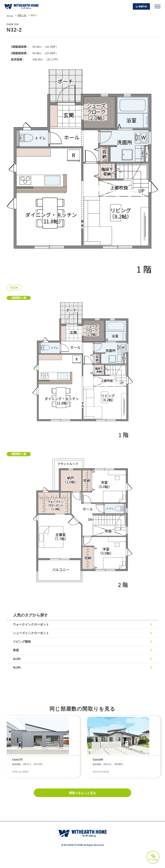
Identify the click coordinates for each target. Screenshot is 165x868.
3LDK (17, 659)
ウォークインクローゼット (31, 624)
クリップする (153, 857)
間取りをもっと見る (82, 793)
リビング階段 (22, 642)
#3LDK (14, 288)
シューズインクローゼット (31, 633)
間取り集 (22, 15)
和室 (16, 650)
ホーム (10, 15)
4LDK (17, 667)
